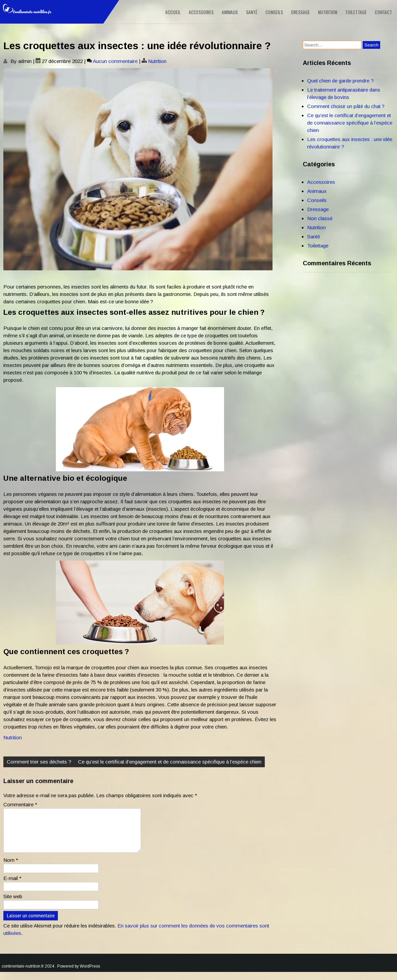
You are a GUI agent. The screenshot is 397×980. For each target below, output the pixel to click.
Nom (11, 868)
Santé (252, 12)
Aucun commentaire (115, 61)
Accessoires (201, 12)
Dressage (300, 12)
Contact (383, 12)
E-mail (12, 886)
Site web (13, 904)
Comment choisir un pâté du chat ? (346, 106)
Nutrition (328, 12)
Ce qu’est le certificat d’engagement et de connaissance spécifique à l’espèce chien (170, 762)
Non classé (320, 218)
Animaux (230, 12)
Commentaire (20, 804)
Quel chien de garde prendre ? (340, 81)
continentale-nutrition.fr (23, 974)
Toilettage (356, 12)
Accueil (173, 12)
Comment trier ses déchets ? (39, 762)
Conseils (274, 12)
